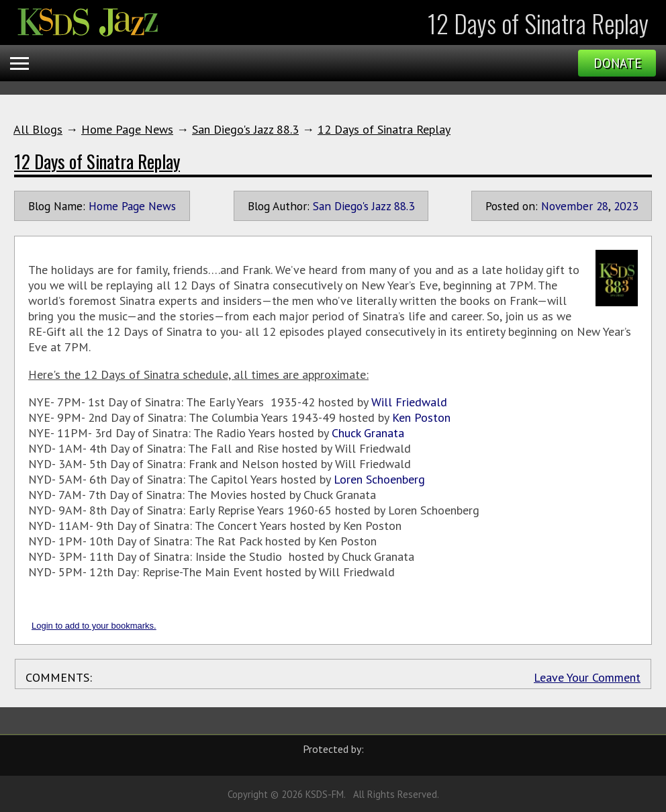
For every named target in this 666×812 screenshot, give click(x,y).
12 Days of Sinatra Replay (384, 129)
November (567, 206)
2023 (626, 206)
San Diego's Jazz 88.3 (245, 129)
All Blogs (38, 129)
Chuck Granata (368, 433)
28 (602, 206)
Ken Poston (421, 417)
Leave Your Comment (587, 677)
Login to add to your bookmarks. (94, 626)
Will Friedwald (409, 402)
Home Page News (127, 129)
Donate (617, 63)
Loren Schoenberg (379, 479)
